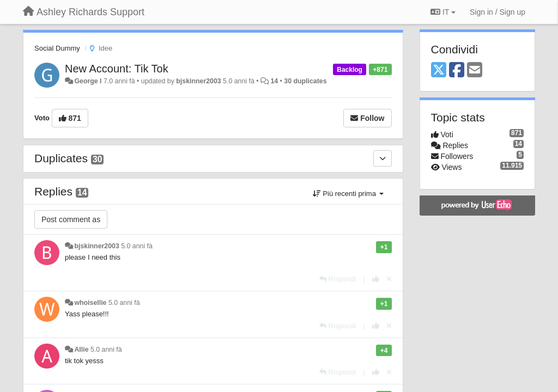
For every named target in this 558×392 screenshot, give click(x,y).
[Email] (475, 71)
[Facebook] (457, 71)
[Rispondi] (338, 279)
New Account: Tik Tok (117, 69)
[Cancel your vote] (389, 279)
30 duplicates (305, 81)
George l (88, 81)
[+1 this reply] (376, 279)
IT (443, 12)
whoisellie (90, 303)
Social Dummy (57, 48)
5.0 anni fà (137, 246)
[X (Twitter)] (439, 71)
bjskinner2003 (198, 81)
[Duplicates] (383, 158)
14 (274, 81)
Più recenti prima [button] (348, 194)
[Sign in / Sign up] (498, 12)
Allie (81, 350)
